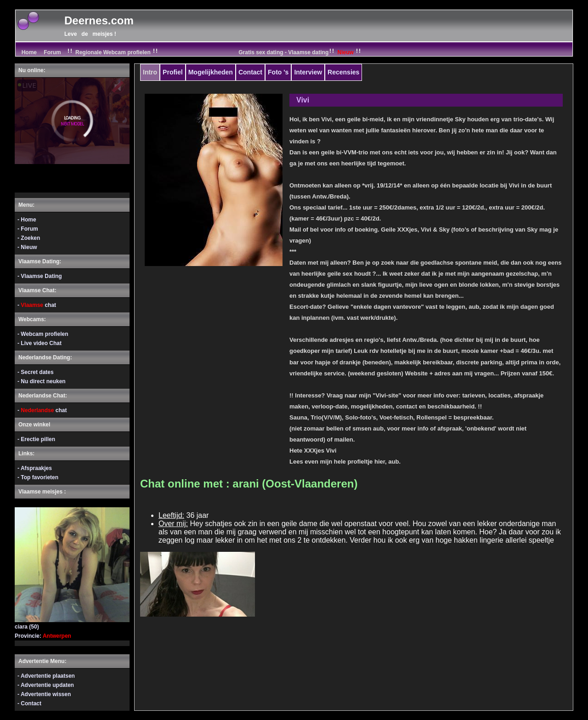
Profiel (173, 72)
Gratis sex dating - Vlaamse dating (300, 52)
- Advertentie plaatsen (46, 676)
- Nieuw (27, 247)
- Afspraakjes (35, 468)
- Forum (28, 229)
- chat (37, 305)
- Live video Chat (40, 343)
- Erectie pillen (36, 439)
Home (28, 52)
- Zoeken (29, 238)
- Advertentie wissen (44, 694)
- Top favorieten (38, 477)
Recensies (343, 72)
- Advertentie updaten (46, 685)
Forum (52, 52)
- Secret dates (36, 372)
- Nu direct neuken (42, 381)
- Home (27, 220)
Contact (250, 72)
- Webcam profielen (43, 334)
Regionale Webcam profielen (113, 52)
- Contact (29, 703)
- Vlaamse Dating (40, 276)
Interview (308, 72)
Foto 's (278, 72)
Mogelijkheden (211, 72)
